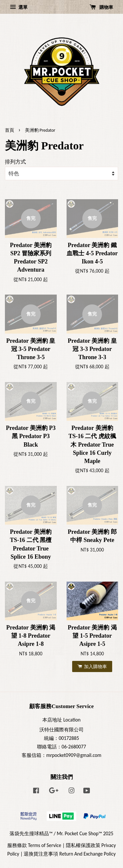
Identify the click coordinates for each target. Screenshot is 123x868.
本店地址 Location (61, 720)
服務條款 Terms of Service (34, 845)
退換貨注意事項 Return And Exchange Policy (70, 854)
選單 (19, 7)
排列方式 (15, 162)
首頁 (10, 130)
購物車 (101, 7)
